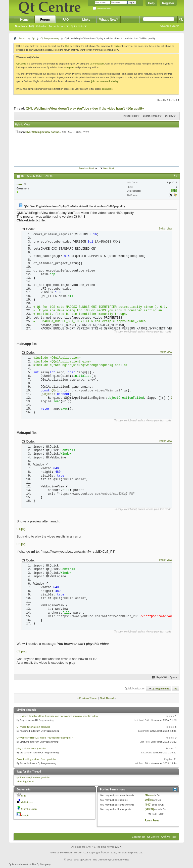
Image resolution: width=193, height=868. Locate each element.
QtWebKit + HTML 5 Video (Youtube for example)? (45, 739)
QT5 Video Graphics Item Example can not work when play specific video (57, 717)
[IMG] (148, 806)
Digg (24, 797)
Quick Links (77, 26)
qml (19, 779)
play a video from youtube (31, 750)
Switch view (165, 229)
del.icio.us (27, 804)
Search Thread (151, 116)
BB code (149, 797)
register (70, 67)
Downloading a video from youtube (36, 761)
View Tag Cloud (25, 783)
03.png (22, 653)
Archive (166, 838)
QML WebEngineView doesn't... (43, 132)
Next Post (109, 168)
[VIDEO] (149, 811)
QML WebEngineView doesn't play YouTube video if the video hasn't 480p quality (85, 108)
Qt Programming (50, 38)
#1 (175, 176)
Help (151, 3)
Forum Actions (57, 26)
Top (176, 690)
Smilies (149, 801)
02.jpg (21, 545)
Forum (45, 20)
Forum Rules (152, 822)
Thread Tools (130, 116)
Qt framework (97, 64)
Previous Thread (88, 700)
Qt (33, 38)
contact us (107, 89)
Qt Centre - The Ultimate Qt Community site (105, 861)
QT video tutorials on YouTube (33, 728)
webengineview (31, 779)
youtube (46, 779)
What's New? (109, 20)
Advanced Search (170, 26)
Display (169, 116)
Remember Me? (102, 9)
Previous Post (86, 168)
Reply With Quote (165, 679)
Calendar (41, 26)
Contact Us (139, 838)
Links (86, 20)
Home (24, 20)
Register (168, 3)
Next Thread (107, 700)
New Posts (21, 26)
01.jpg (21, 530)
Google (25, 817)
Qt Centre (21, 64)
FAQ (31, 26)
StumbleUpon (29, 810)
